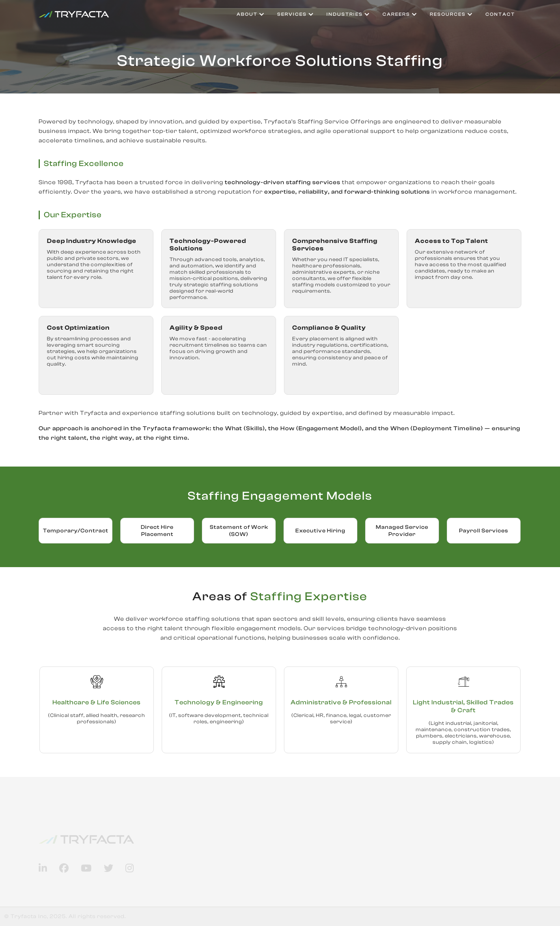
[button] (251, 14)
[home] (74, 14)
